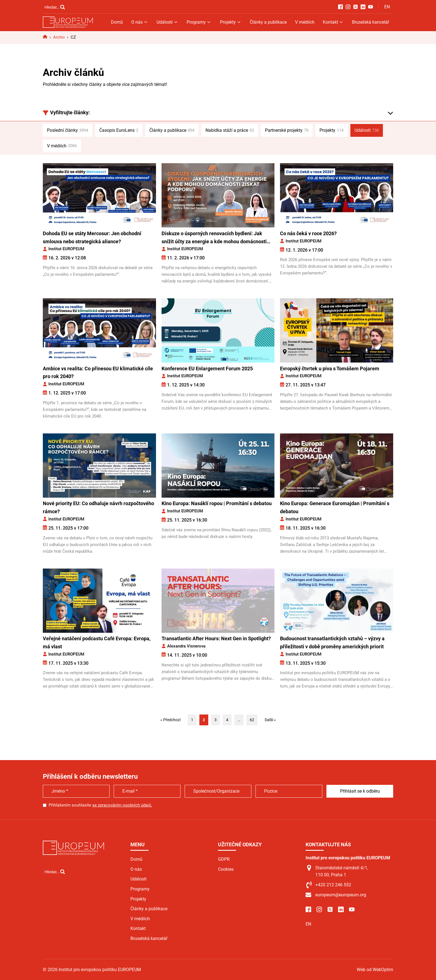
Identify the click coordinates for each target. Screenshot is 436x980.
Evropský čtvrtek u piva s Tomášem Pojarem (330, 369)
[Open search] (55, 7)
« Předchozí (170, 720)
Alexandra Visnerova (186, 646)
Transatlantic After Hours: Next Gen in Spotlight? (216, 638)
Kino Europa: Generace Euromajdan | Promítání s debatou (335, 507)
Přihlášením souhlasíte (100, 805)
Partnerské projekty (287, 130)
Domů (117, 22)
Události (167, 22)
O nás (140, 22)
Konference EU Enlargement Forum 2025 (207, 369)
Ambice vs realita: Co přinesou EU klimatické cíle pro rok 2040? (98, 373)
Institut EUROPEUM (66, 249)
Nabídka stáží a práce (230, 130)
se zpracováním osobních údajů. (122, 805)
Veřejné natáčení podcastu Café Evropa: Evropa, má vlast (97, 642)
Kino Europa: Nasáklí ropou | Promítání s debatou (217, 503)
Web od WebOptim (375, 970)
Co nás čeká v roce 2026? (308, 233)
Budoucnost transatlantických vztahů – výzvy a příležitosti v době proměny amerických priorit (332, 642)
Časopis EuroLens (119, 130)
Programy (199, 22)
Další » (270, 720)
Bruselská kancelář (371, 22)
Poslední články (68, 130)
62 (252, 720)
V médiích (305, 22)
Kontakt (333, 22)
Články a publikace (268, 22)
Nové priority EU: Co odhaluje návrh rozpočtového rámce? (98, 507)
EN (387, 7)
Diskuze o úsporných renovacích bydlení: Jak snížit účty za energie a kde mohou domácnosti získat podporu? (214, 238)
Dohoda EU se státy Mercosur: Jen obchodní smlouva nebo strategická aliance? (92, 237)
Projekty (231, 22)
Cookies (226, 869)
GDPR (224, 859)
